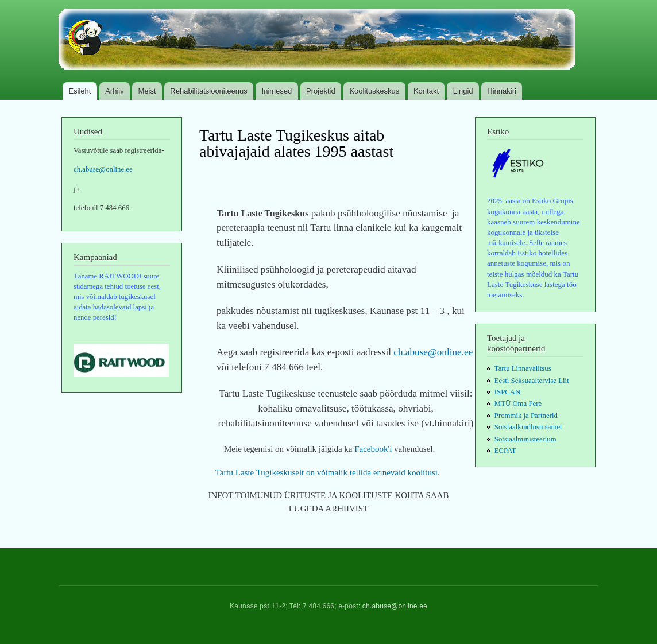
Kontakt (426, 91)
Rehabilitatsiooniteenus (208, 91)
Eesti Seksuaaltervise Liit (532, 381)
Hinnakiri (502, 91)
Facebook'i (374, 449)
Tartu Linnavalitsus (523, 368)
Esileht (80, 91)
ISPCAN (507, 392)
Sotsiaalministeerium (525, 439)
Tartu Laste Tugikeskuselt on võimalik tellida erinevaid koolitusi (326, 472)
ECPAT (505, 451)
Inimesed (277, 91)
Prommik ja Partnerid (526, 416)
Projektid (321, 91)
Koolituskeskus (374, 91)
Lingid (463, 91)
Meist (147, 91)
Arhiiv (115, 91)
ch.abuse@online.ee (103, 169)
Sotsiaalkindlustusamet (528, 427)
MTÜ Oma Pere (518, 404)
